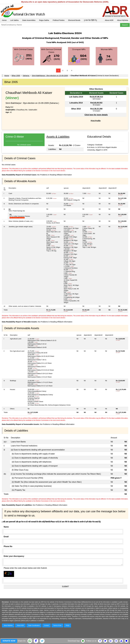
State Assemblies (29, 20)
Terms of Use (57, 625)
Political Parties (59, 20)
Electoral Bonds (74, 20)
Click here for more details (96, 115)
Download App (74, 641)
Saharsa (26, 76)
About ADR (109, 20)
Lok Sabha (14, 20)
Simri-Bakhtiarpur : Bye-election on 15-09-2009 (50, 76)
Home (4, 20)
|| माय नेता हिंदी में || (90, 20)
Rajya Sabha (44, 20)
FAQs (67, 625)
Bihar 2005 (16, 76)
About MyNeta (123, 20)
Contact (46, 625)
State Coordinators (34, 625)
